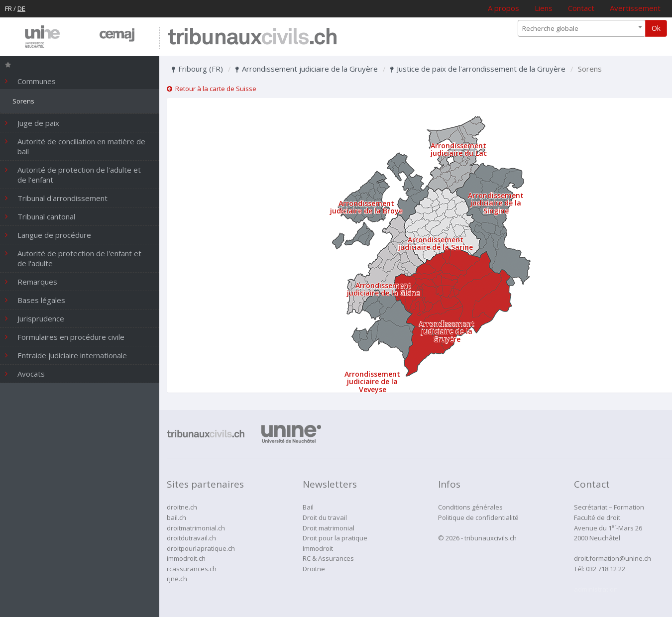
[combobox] (582, 28)
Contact (581, 8)
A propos (504, 8)
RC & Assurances (328, 558)
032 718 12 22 (606, 569)
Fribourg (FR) (197, 69)
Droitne (314, 569)
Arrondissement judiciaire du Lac (459, 149)
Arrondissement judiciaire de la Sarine (436, 243)
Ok (656, 28)
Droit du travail (325, 517)
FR (8, 8)
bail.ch (176, 517)
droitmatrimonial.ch (196, 528)
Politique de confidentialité (478, 517)
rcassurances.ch (192, 569)
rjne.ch (177, 579)
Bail (308, 507)
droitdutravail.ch (191, 538)
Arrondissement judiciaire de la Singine (496, 203)
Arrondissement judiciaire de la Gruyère (307, 69)
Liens (544, 8)
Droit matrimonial (329, 528)
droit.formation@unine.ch (613, 558)
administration (596, 589)
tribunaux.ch (252, 38)
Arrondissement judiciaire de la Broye (366, 207)
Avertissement (635, 8)
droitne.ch (182, 507)
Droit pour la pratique (335, 538)
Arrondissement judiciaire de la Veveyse (372, 382)
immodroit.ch (186, 558)
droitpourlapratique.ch (201, 548)
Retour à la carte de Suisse (212, 89)
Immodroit (318, 548)
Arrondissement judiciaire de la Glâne (383, 289)
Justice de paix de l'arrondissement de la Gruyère (478, 69)
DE (21, 8)
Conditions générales (470, 507)
